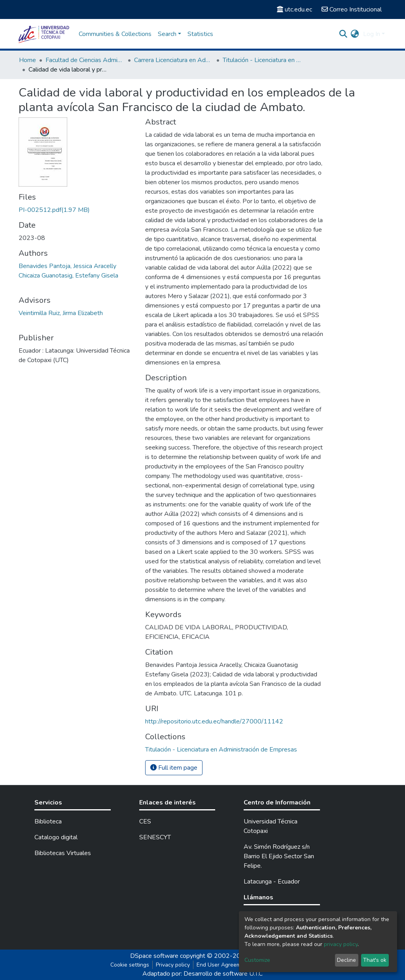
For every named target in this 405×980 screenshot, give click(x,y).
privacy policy (341, 944)
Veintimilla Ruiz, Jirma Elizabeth (61, 313)
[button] (355, 34)
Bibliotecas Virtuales (63, 853)
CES (145, 821)
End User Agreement (223, 965)
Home (27, 60)
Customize (257, 960)
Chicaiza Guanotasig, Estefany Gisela (68, 276)
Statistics (200, 34)
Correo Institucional (352, 9)
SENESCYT (155, 837)
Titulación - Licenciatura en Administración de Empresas (262, 60)
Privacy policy (173, 965)
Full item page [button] (174, 768)
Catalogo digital (56, 837)
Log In (372, 34)
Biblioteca (48, 821)
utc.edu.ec (294, 9)
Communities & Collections (115, 34)
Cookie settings (130, 965)
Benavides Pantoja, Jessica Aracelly (67, 266)
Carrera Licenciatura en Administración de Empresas (174, 60)
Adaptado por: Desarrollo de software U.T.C (202, 974)
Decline (346, 960)
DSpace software (154, 956)
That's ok (375, 960)
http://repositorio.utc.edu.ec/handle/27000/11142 (214, 721)
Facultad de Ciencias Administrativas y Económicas (85, 60)
